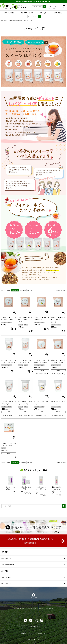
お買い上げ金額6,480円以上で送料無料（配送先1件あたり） (33, 1)
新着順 (9, 290)
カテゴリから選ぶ (9, 13)
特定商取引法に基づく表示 (35, 609)
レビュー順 (30, 290)
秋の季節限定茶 (19, 20)
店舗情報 (5, 552)
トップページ (4, 20)
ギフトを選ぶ (44, 13)
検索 (44, 7)
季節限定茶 (11, 20)
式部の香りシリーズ (27, 13)
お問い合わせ (49, 609)
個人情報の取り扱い (20, 609)
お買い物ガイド (59, 13)
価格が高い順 (23, 290)
